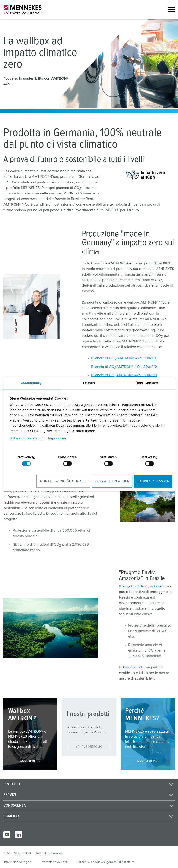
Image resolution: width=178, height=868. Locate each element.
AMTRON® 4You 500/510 (137, 375)
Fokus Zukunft (130, 667)
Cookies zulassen (153, 481)
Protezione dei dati (54, 862)
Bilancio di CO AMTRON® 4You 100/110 (124, 359)
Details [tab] (89, 383)
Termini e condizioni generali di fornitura (106, 862)
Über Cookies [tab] (147, 383)
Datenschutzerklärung (27, 438)
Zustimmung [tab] (31, 383)
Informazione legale (17, 862)
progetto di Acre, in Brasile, (144, 586)
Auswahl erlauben (112, 481)
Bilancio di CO (104, 367)
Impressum (57, 438)
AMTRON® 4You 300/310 (137, 367)
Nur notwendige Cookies (63, 481)
